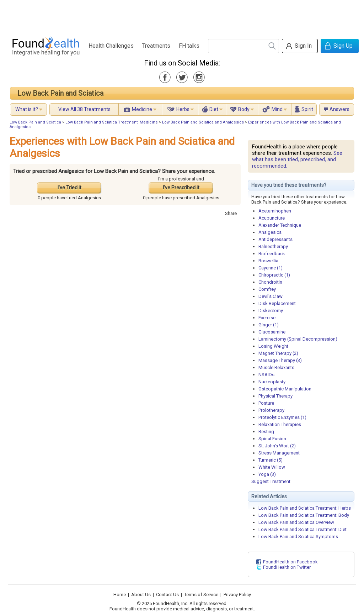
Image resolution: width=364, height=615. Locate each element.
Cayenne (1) (271, 268)
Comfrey (267, 289)
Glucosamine (272, 332)
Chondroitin (270, 282)
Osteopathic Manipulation (285, 389)
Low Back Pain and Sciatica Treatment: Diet (303, 529)
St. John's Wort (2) (277, 446)
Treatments (156, 46)
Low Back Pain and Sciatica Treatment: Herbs (305, 508)
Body (244, 109)
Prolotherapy (271, 410)
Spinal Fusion (272, 439)
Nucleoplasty (272, 382)
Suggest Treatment (271, 481)
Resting (266, 432)
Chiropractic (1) (274, 275)
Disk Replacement (277, 303)
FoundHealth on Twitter (287, 567)
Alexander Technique (280, 225)
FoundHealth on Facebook (290, 562)
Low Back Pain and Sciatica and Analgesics (203, 122)
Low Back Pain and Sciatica (60, 93)
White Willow (272, 467)
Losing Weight (273, 346)
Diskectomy (271, 311)
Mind (277, 109)
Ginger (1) (269, 325)
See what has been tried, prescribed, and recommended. (297, 159)
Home (120, 595)
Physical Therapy (275, 396)
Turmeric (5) (271, 460)
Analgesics (270, 232)
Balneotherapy (273, 246)
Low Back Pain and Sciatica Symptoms (298, 537)
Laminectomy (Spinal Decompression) (298, 339)
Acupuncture (272, 218)
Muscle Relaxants (276, 367)
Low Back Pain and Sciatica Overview (296, 522)
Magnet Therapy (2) (278, 353)
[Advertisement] (182, 16)
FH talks (189, 46)
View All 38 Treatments (84, 109)
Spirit (307, 109)
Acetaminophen (275, 211)
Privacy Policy (237, 595)
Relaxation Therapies (280, 424)
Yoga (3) (267, 474)
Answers (339, 109)
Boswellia (268, 261)
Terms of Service (201, 595)
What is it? (27, 109)
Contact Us (167, 595)
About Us (141, 595)
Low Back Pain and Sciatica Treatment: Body (304, 515)
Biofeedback (272, 254)
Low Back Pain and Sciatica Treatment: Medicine (112, 122)
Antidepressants (275, 239)
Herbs (183, 109)
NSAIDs (266, 375)
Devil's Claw (271, 296)
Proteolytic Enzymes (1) (282, 417)
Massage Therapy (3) (280, 360)
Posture (266, 403)
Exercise (267, 318)
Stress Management (279, 453)
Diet (214, 109)
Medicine (142, 109)
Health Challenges (111, 46)
